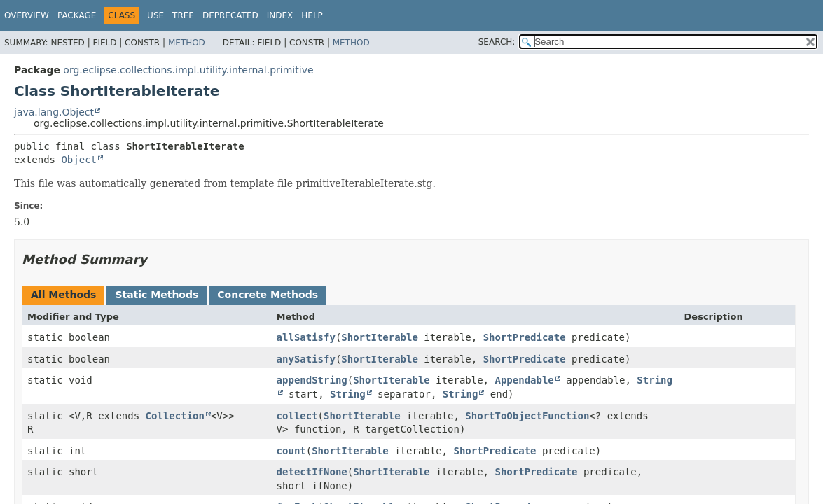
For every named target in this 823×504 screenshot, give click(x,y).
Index (280, 15)
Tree (183, 15)
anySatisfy (306, 359)
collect (297, 416)
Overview (27, 15)
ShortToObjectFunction (527, 416)
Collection (175, 416)
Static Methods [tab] (157, 295)
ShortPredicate (525, 337)
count (291, 451)
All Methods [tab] (63, 295)
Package (77, 15)
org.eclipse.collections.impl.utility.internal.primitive (188, 70)
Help (312, 15)
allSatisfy (306, 337)
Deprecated (230, 15)
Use (155, 15)
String (348, 394)
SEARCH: (497, 42)
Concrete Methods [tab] (268, 295)
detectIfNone (312, 472)
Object (79, 160)
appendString (312, 380)
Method (187, 43)
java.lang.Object (54, 112)
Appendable (524, 380)
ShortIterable (380, 337)
